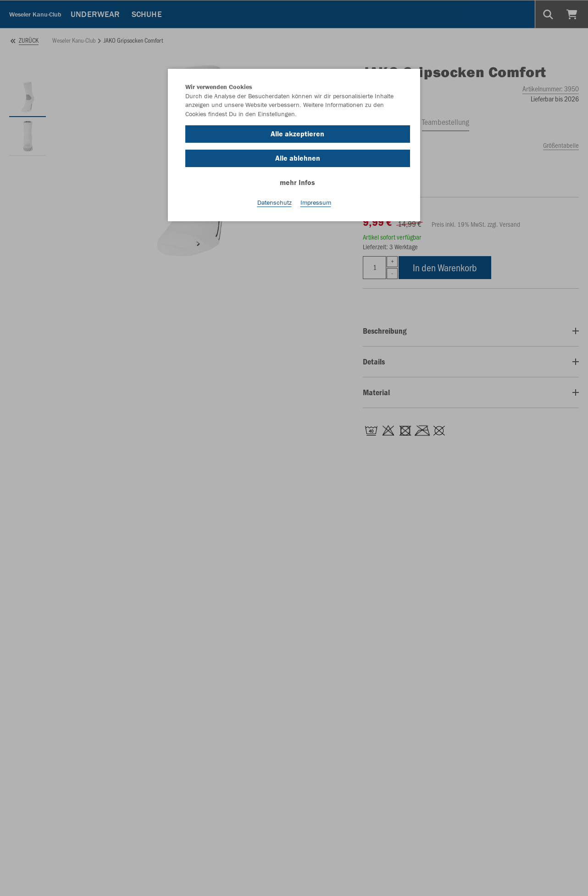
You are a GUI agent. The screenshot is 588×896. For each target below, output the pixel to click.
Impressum (316, 202)
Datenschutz (275, 202)
